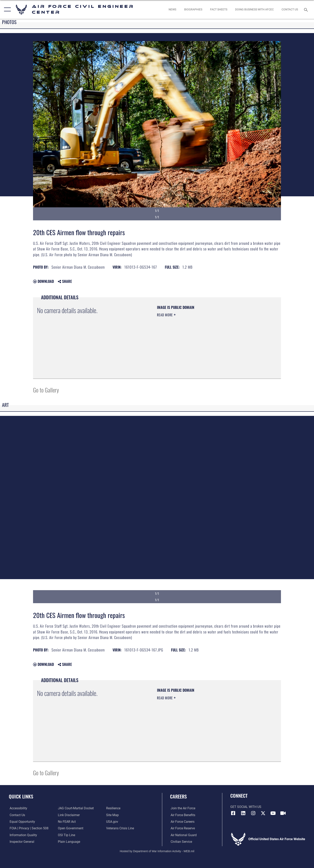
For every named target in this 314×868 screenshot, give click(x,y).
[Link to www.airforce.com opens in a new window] (182, 808)
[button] (7, 10)
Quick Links (21, 796)
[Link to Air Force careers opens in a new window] (182, 822)
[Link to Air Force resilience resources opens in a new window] (113, 808)
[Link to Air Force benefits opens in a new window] (182, 815)
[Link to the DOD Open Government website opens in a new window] (70, 828)
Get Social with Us (246, 807)
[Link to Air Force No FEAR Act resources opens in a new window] (67, 822)
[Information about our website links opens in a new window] (69, 815)
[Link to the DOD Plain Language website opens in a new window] (69, 842)
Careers (178, 796)
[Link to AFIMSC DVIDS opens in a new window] (283, 813)
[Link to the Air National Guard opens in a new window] (183, 835)
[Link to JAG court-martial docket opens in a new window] (76, 808)
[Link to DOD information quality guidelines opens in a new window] (23, 835)
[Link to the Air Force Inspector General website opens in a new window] (21, 842)
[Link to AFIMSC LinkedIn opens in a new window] (243, 813)
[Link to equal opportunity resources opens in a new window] (22, 822)
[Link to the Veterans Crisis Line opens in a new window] (120, 828)
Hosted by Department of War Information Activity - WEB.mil (157, 851)
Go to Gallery (46, 390)
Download (43, 281)
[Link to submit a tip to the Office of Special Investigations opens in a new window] (66, 835)
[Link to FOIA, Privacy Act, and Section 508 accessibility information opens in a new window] (28, 828)
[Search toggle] (306, 10)
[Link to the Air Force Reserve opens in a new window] (182, 828)
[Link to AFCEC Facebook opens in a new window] (233, 813)
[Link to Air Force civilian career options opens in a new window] (181, 842)
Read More (165, 315)
